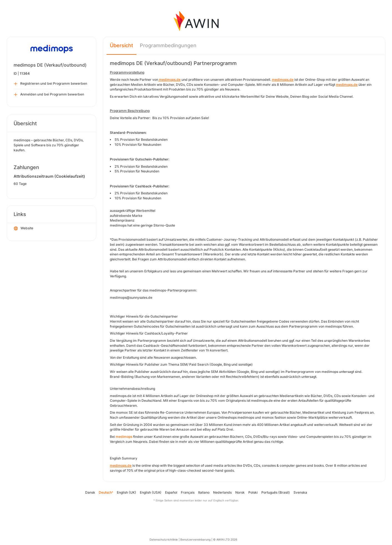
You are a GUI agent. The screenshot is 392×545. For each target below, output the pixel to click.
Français (188, 492)
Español (171, 492)
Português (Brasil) (276, 492)
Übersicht (122, 45)
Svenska (300, 492)
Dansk (90, 492)
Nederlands (222, 492)
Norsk (240, 492)
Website (24, 228)
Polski (253, 492)
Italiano (204, 492)
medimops (124, 437)
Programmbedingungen (168, 45)
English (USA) (151, 492)
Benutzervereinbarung (195, 539)
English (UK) (127, 492)
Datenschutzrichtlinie (164, 539)
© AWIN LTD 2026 (225, 539)
